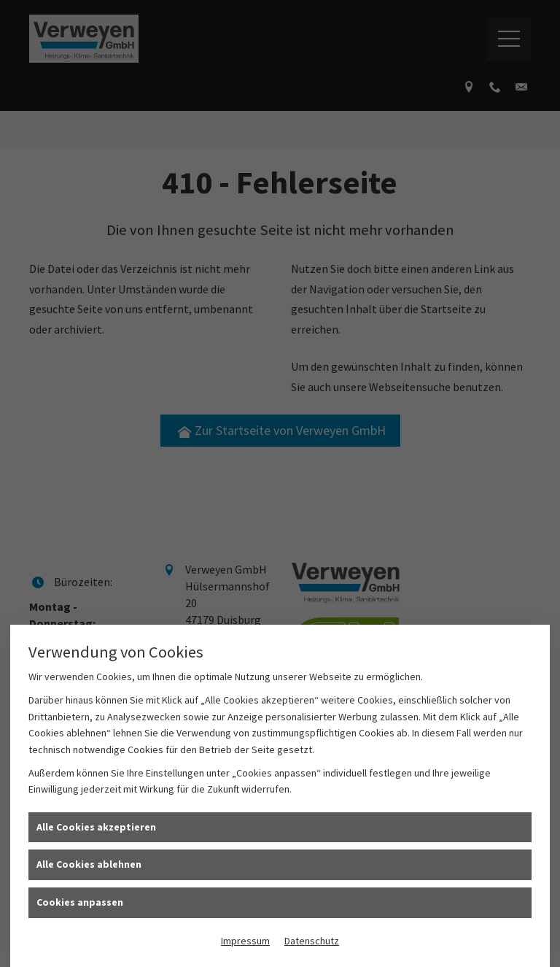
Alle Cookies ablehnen (89, 864)
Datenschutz (312, 941)
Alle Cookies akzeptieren (96, 827)
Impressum (245, 941)
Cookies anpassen (80, 902)
